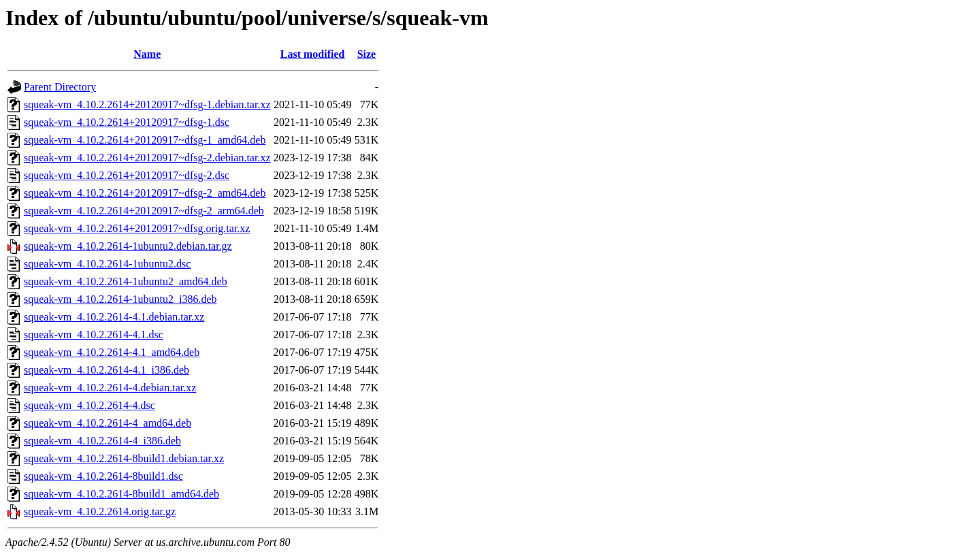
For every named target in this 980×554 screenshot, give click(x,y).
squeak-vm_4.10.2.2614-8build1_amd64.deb (121, 494)
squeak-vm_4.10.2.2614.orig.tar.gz (100, 511)
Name (147, 54)
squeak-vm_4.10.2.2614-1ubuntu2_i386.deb (120, 299)
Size (367, 54)
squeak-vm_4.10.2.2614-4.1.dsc (94, 335)
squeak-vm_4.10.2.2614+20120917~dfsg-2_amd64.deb (145, 193)
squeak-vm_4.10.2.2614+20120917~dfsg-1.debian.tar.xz (147, 104)
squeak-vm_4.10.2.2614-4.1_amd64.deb (112, 352)
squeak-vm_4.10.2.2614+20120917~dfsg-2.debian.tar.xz (147, 158)
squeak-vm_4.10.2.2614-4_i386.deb (102, 441)
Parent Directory (60, 87)
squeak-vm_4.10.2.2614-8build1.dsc (103, 476)
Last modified (313, 54)
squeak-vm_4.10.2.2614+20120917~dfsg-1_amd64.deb (145, 140)
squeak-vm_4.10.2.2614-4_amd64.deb (108, 423)
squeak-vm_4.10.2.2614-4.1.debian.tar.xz (114, 317)
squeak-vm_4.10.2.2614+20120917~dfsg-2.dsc (127, 175)
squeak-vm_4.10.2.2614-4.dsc (89, 405)
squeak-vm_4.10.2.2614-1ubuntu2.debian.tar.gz (128, 246)
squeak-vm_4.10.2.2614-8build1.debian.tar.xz (124, 458)
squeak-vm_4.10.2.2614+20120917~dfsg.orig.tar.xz (137, 228)
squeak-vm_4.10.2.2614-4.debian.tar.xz (110, 388)
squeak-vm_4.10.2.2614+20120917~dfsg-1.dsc (127, 122)
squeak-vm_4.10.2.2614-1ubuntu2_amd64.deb (126, 281)
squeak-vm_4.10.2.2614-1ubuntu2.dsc (107, 264)
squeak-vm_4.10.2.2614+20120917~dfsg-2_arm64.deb (144, 211)
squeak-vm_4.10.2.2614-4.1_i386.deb (107, 370)
